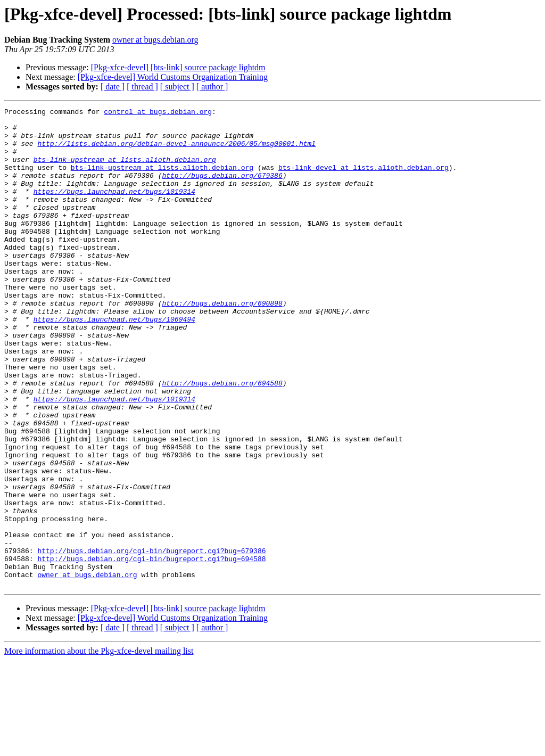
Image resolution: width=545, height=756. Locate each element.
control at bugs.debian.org (158, 113)
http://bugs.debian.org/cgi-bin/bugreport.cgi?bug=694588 (151, 650)
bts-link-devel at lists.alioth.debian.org (364, 180)
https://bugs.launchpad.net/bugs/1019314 (114, 209)
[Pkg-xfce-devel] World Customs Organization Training (173, 77)
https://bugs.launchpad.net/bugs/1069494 (114, 362)
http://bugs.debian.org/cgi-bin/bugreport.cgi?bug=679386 (151, 640)
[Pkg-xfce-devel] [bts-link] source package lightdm (178, 67)
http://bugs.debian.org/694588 (222, 439)
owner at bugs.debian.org (155, 40)
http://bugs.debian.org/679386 (222, 190)
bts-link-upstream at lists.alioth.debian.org (125, 170)
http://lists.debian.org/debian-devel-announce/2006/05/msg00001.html (176, 151)
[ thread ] (142, 87)
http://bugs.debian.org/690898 (222, 343)
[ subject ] (177, 87)
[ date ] (113, 87)
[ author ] (212, 87)
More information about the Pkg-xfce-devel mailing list (99, 747)
